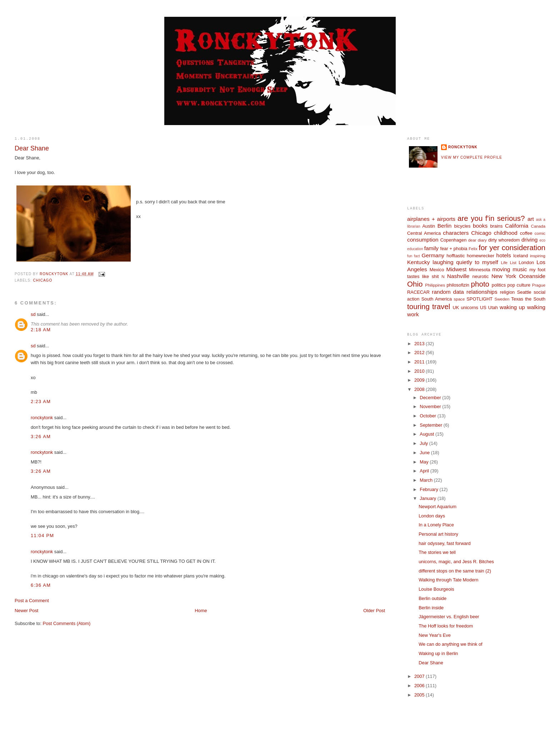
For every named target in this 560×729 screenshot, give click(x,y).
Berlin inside (431, 608)
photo (480, 284)
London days (432, 516)
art (531, 219)
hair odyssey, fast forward (445, 543)
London (526, 262)
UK (456, 308)
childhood (506, 233)
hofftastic (456, 256)
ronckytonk (42, 418)
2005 (420, 695)
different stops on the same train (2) (455, 571)
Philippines (435, 285)
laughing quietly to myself (465, 262)
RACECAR (418, 292)
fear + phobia (454, 249)
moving (501, 269)
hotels (504, 255)
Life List (508, 263)
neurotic (481, 276)
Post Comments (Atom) (67, 623)
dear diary (477, 240)
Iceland (521, 256)
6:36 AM (41, 585)
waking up (512, 307)
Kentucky (419, 262)
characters (456, 233)
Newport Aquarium (437, 507)
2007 (420, 676)
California (517, 226)
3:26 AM (41, 437)
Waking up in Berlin (438, 653)
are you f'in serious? (491, 218)
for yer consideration (512, 247)
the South (535, 299)
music (520, 269)
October (428, 416)
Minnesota (479, 270)
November (431, 406)
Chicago (42, 280)
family (431, 248)
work (413, 314)
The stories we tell (437, 552)
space (459, 299)
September (431, 425)
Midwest (457, 269)
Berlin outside (432, 598)
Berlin (444, 226)
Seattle (524, 292)
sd (33, 314)
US (483, 308)
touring (418, 306)
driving (529, 240)
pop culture (519, 285)
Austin (429, 226)
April (425, 471)
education (415, 249)
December (431, 398)
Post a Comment (32, 601)
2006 (420, 686)
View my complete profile (472, 157)
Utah (493, 308)
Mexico (437, 270)
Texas (517, 299)
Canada (538, 226)
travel (441, 306)
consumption (423, 240)
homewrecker (481, 256)
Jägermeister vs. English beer (449, 617)
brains (496, 226)
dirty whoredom (504, 240)
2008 (420, 389)
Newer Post (26, 611)
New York (504, 276)
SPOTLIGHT (479, 299)
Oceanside (532, 276)
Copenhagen (454, 240)
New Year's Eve (435, 635)
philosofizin (458, 285)
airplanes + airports (431, 219)
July (424, 443)
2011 (420, 362)
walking (536, 307)
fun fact (414, 256)
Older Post (374, 611)
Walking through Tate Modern (448, 580)
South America (437, 299)
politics (499, 285)
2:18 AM (41, 330)
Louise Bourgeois (436, 589)
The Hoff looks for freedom (446, 626)
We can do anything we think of (450, 644)
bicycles (462, 226)
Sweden (502, 299)
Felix (473, 249)
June (425, 453)
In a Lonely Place (436, 525)
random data (448, 292)
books (480, 226)
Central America (424, 233)
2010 (420, 371)
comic (540, 233)
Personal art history (438, 534)
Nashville (458, 276)
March (427, 480)
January (428, 498)
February (429, 489)
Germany (433, 255)
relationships (482, 292)
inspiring (538, 256)
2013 (420, 344)
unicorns (469, 308)
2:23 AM (41, 401)
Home (201, 611)
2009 (420, 380)
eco (542, 240)
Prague (539, 285)
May (425, 462)
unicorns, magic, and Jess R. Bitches (456, 562)
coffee (526, 233)
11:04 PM (42, 535)
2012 (420, 353)
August (427, 434)
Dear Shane (431, 663)
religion (507, 292)
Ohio (415, 284)
